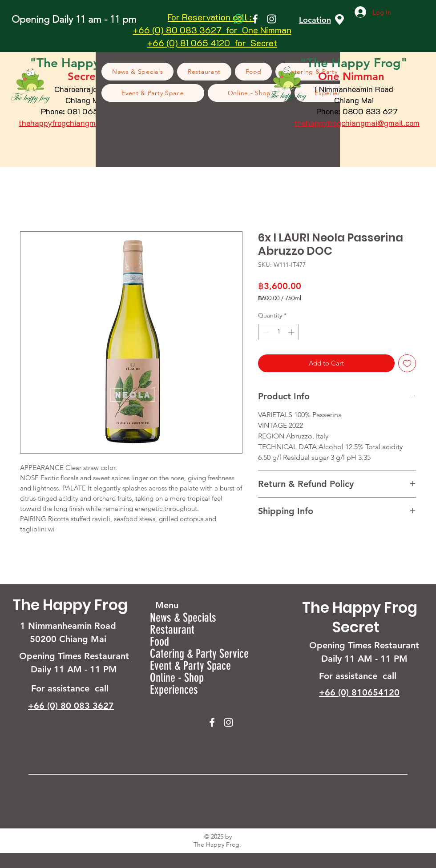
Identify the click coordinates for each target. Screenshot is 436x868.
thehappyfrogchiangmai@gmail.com (81, 123)
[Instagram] (272, 19)
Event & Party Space (190, 666)
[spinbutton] (279, 332)
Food (159, 642)
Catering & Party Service (199, 654)
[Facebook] (255, 19)
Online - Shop (177, 678)
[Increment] (292, 332)
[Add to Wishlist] (407, 364)
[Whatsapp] (239, 19)
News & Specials (183, 618)
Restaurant (172, 630)
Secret (356, 627)
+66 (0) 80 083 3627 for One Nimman (212, 30)
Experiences (174, 690)
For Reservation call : (212, 17)
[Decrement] (265, 332)
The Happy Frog (70, 605)
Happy (353, 63)
